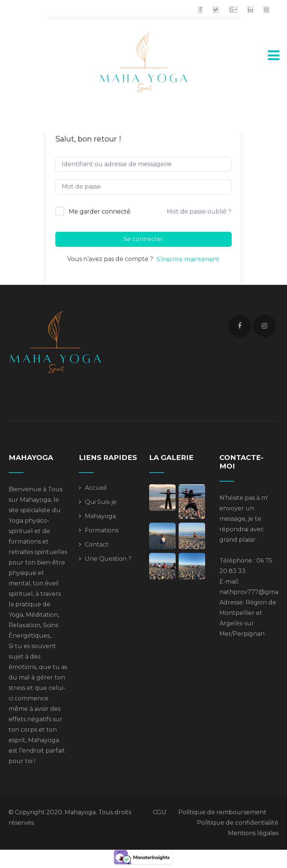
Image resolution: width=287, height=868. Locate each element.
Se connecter (143, 239)
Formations (102, 530)
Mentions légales (253, 833)
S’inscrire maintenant (188, 259)
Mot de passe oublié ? (199, 211)
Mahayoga (100, 516)
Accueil (96, 488)
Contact (97, 545)
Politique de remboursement (222, 812)
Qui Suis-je (101, 502)
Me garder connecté (100, 211)
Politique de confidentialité (238, 823)
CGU (160, 812)
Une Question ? (108, 559)
